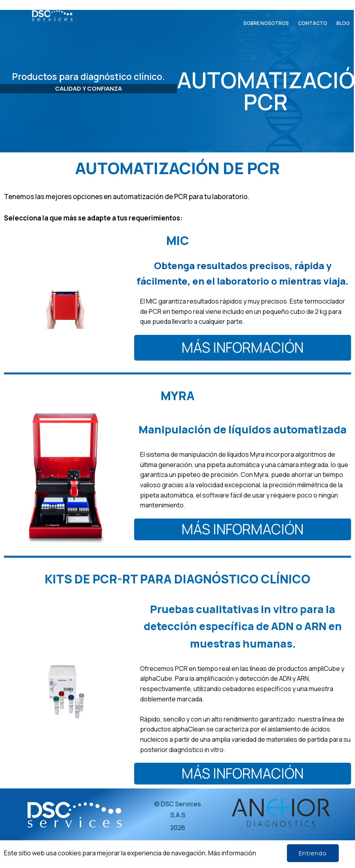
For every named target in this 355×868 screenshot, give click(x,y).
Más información (232, 853)
